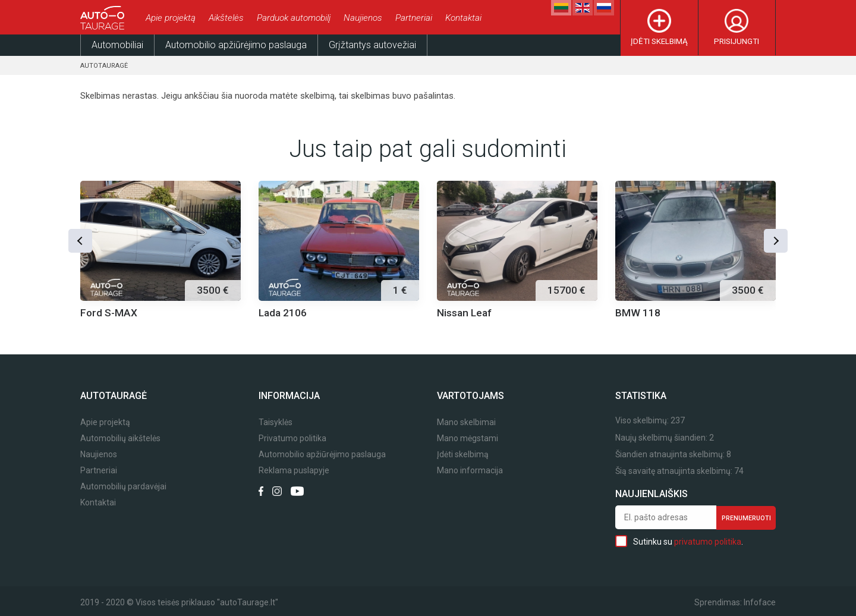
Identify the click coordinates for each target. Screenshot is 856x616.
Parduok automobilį (294, 18)
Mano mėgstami (468, 439)
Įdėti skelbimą (659, 41)
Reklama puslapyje (294, 471)
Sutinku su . (679, 541)
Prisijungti (737, 41)
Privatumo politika (292, 439)
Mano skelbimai (466, 422)
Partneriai (414, 18)
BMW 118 (638, 313)
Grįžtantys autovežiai (372, 45)
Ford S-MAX (109, 313)
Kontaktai (463, 18)
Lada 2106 (283, 313)
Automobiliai (117, 45)
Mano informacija (470, 471)
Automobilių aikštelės (120, 439)
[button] (80, 241)
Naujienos (363, 18)
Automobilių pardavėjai (123, 487)
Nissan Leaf (464, 313)
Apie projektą (171, 18)
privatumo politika (708, 542)
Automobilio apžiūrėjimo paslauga (236, 45)
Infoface (760, 602)
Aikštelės (226, 18)
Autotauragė (104, 66)
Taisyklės (276, 422)
